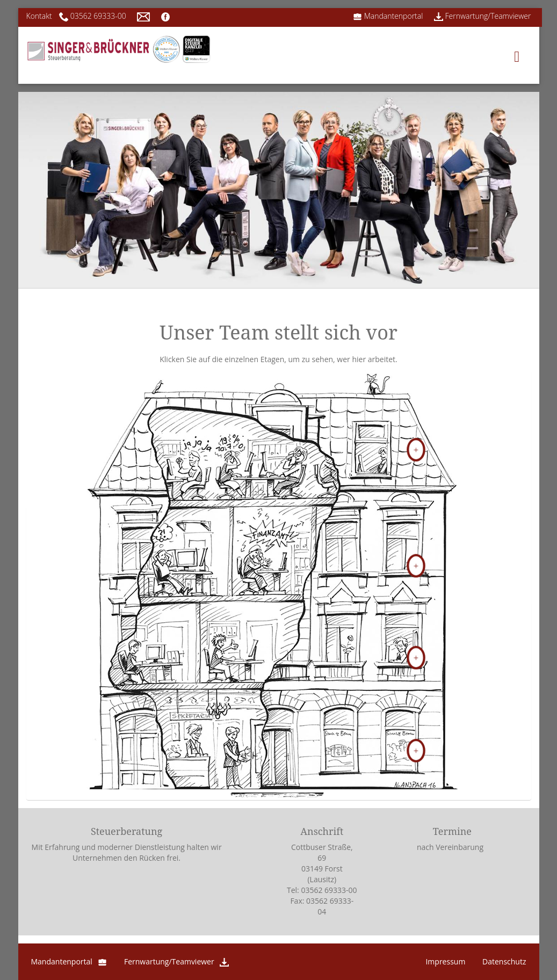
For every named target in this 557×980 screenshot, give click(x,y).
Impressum (445, 961)
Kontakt (39, 16)
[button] (279, 437)
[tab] (279, 438)
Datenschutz (504, 961)
